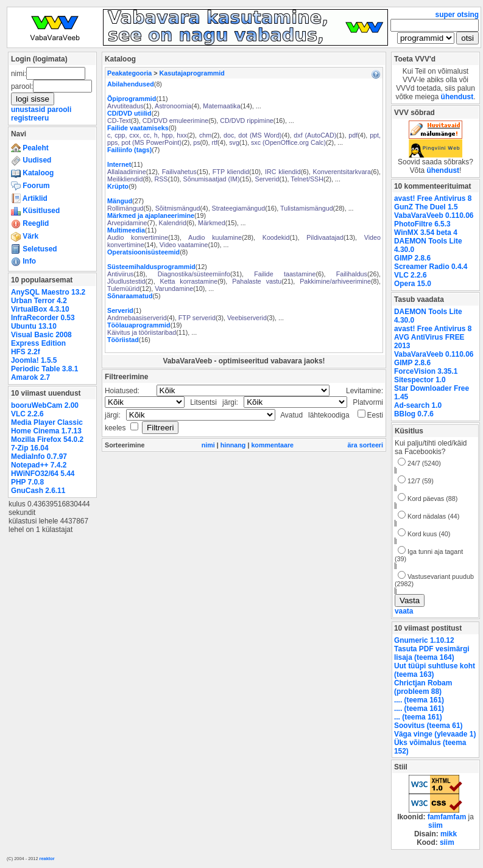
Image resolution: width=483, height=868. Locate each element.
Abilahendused (131, 84)
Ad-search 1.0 (418, 405)
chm (205, 135)
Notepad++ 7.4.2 (39, 465)
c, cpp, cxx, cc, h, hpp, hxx (147, 135)
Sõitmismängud (178, 208)
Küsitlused (35, 211)
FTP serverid (197, 318)
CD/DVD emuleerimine (175, 121)
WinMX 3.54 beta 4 (426, 233)
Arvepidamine (127, 223)
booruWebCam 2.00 (45, 405)
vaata (404, 611)
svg (234, 142)
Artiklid (29, 198)
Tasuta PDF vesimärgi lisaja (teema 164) (432, 653)
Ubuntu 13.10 (34, 326)
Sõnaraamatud (130, 296)
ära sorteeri (365, 445)
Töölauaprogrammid (139, 325)
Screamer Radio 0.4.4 (431, 267)
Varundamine (174, 289)
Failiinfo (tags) (129, 150)
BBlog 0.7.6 (414, 414)
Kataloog (32, 173)
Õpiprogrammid (132, 99)
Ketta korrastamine (189, 281)
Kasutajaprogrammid (192, 73)
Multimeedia (126, 230)
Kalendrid (173, 223)
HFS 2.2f (26, 352)
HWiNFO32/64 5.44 (43, 474)
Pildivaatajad (325, 237)
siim (435, 825)
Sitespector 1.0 (420, 380)
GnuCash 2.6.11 (38, 491)
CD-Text (119, 121)
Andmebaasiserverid (137, 318)
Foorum (30, 186)
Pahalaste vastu (257, 281)
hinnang (233, 445)
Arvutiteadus (125, 106)
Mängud (120, 201)
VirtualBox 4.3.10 (40, 309)
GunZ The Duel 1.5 (426, 207)
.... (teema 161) (419, 700)
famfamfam (447, 817)
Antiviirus (120, 274)
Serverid (267, 179)
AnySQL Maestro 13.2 (48, 292)
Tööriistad (123, 340)
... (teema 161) (418, 717)
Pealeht (30, 148)
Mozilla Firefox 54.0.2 (47, 439)
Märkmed (212, 223)
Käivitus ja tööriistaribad (142, 332)
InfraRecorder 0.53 (43, 318)
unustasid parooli (41, 110)
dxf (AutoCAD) (315, 135)
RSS (161, 179)
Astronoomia (173, 106)
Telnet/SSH (307, 179)
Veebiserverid (247, 318)
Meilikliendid (125, 179)
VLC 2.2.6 (27, 414)
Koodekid (276, 237)
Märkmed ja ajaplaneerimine (151, 215)
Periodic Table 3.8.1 (44, 369)
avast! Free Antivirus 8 (433, 198)
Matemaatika (221, 106)
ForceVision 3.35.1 (426, 371)
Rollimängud (125, 208)
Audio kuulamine (215, 237)
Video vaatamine (184, 245)
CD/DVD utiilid (129, 113)
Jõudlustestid (126, 281)
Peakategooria (129, 73)
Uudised (31, 160)
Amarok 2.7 (30, 377)
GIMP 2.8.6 (412, 258)
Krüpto (118, 186)
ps (196, 142)
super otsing (457, 15)
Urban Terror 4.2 (39, 301)
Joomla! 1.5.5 (34, 360)
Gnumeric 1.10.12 (424, 640)
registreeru (30, 118)
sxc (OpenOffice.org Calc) (288, 142)
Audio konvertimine (138, 237)
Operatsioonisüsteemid (143, 252)
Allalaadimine (127, 172)
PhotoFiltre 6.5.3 (422, 224)
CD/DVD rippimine (247, 121)
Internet (119, 164)
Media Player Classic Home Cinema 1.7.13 (47, 427)
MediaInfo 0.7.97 (39, 457)
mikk (449, 834)
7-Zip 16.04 (30, 448)
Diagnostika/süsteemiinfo (194, 274)
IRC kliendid (283, 172)
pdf (353, 135)
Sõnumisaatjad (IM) (212, 179)
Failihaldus (352, 274)
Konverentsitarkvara (342, 172)
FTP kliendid (231, 172)
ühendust (457, 97)
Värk (25, 236)
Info (23, 261)
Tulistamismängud (307, 208)
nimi (208, 445)
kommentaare (272, 445)
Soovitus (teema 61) (428, 726)
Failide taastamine (285, 274)
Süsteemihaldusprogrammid (151, 267)
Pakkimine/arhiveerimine (335, 281)
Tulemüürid (123, 289)
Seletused (34, 249)
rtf (215, 142)
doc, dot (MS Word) (252, 135)
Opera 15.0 (413, 284)
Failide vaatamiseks (138, 128)
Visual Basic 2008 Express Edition (41, 339)
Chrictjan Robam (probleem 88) (423, 687)
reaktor (47, 859)
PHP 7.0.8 (27, 482)
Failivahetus (179, 172)
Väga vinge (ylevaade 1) (435, 734)
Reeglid (30, 223)
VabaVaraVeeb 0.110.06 (434, 215)
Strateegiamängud (239, 208)
